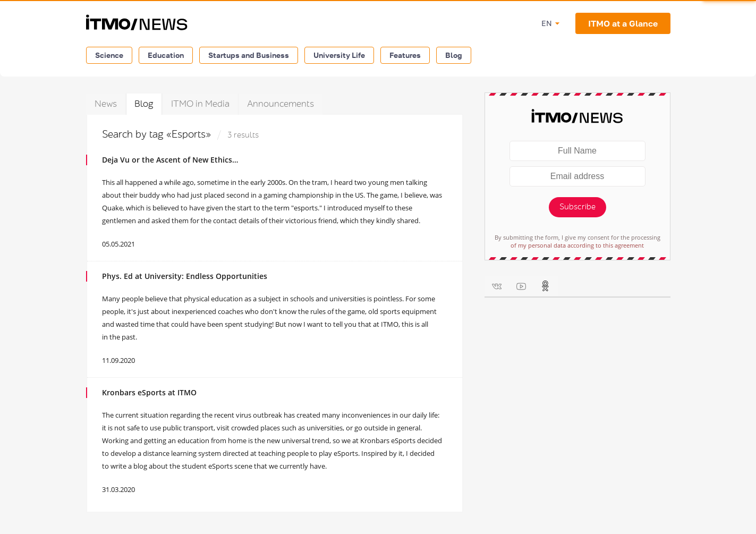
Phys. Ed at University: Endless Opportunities (185, 276)
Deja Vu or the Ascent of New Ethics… (170, 160)
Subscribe (577, 207)
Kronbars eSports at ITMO (149, 392)
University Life (339, 55)
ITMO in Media (200, 104)
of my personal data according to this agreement (577, 245)
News (106, 104)
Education (166, 55)
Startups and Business (249, 55)
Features (405, 55)
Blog (454, 55)
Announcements (281, 104)
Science (109, 55)
